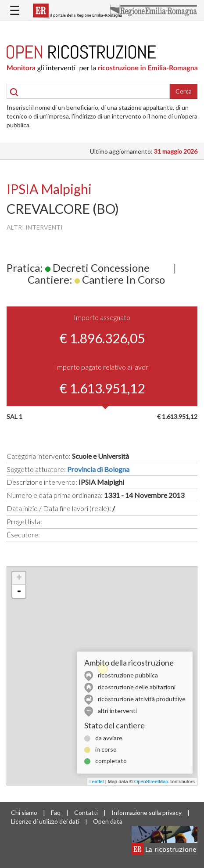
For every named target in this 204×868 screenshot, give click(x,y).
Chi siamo (24, 812)
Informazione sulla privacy (147, 812)
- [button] (19, 591)
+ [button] (19, 578)
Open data (108, 821)
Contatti (86, 812)
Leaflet (97, 782)
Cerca (184, 91)
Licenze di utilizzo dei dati (45, 821)
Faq (56, 812)
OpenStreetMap (151, 782)
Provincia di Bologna (98, 469)
